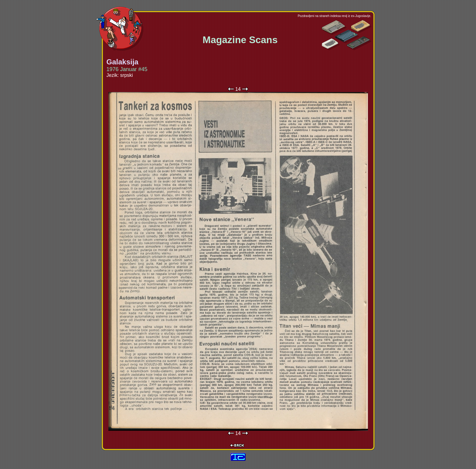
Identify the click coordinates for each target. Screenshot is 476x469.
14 (238, 89)
